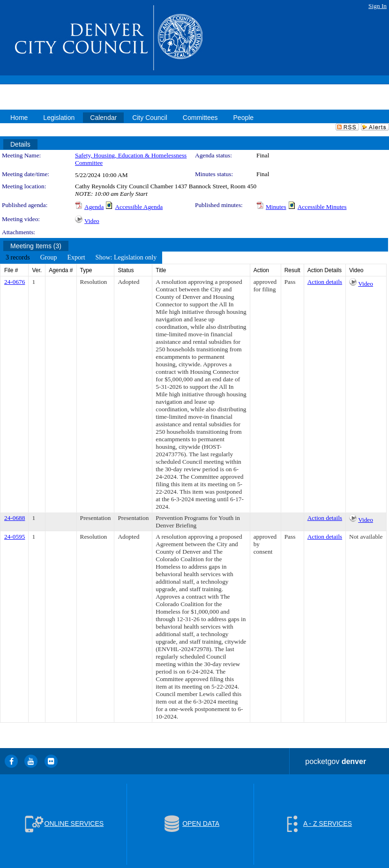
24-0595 (15, 537)
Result (292, 270)
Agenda (94, 207)
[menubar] (81, 258)
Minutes (276, 207)
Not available (366, 537)
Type (86, 270)
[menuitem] (18, 258)
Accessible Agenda (139, 207)
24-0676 (15, 282)
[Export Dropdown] (76, 258)
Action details (325, 282)
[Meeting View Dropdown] (126, 258)
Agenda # (61, 270)
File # (11, 270)
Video (92, 221)
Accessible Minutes (322, 207)
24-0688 (15, 518)
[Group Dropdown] (49, 258)
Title (161, 270)
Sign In (378, 6)
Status (126, 270)
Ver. (37, 270)
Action (261, 270)
